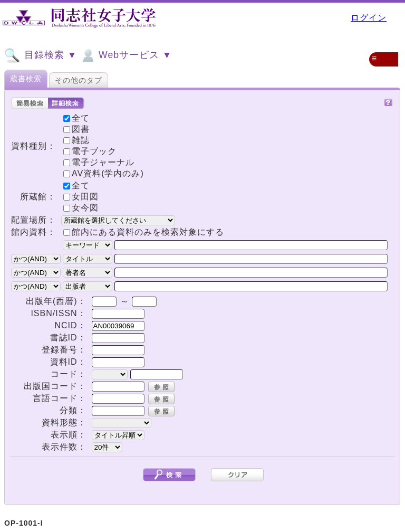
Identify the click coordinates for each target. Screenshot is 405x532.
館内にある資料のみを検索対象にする (148, 232)
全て (76, 186)
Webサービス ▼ (126, 55)
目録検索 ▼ (41, 55)
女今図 (81, 208)
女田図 (81, 197)
